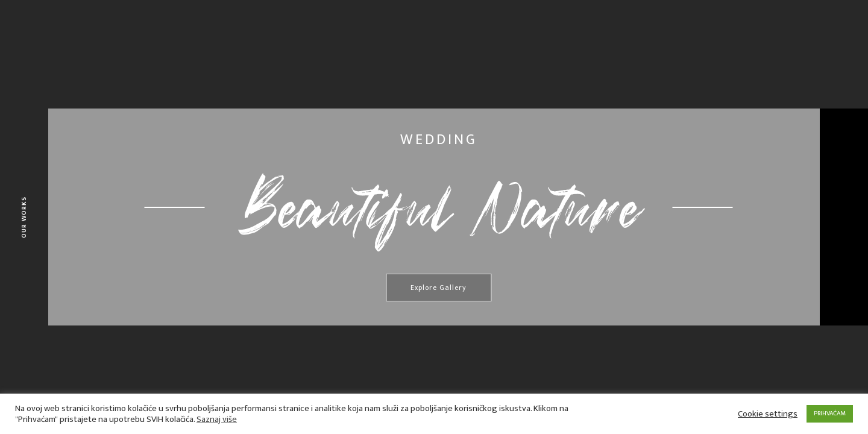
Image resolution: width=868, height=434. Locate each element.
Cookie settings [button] (768, 414)
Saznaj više (217, 419)
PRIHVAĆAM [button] (830, 414)
